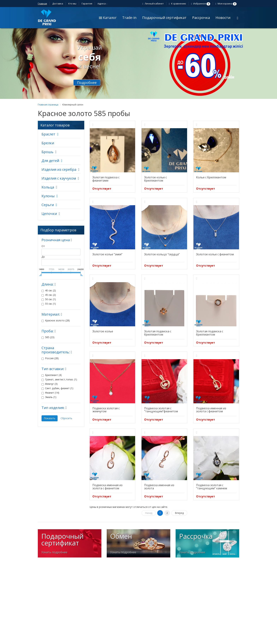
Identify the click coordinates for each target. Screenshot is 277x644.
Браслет (48, 134)
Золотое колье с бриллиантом (155, 179)
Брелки (48, 143)
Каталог (108, 18)
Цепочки (49, 214)
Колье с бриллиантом (211, 177)
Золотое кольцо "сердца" (162, 254)
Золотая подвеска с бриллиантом (158, 333)
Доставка (58, 4)
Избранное (201, 4)
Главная (42, 4)
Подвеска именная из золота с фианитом (211, 410)
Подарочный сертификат (164, 18)
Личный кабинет (154, 4)
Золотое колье (103, 331)
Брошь (47, 152)
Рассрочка (201, 18)
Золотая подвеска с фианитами (106, 179)
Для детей (50, 161)
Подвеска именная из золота (159, 487)
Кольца (48, 187)
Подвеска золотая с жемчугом (106, 410)
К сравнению (178, 4)
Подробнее (87, 83)
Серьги (48, 205)
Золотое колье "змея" (107, 254)
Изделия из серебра (59, 169)
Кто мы (72, 4)
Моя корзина (226, 4)
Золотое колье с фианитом (215, 254)
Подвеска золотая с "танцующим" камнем (212, 487)
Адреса (102, 4)
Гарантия (87, 4)
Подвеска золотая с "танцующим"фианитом (161, 410)
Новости (223, 18)
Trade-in (129, 18)
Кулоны (48, 196)
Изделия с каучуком (59, 178)
